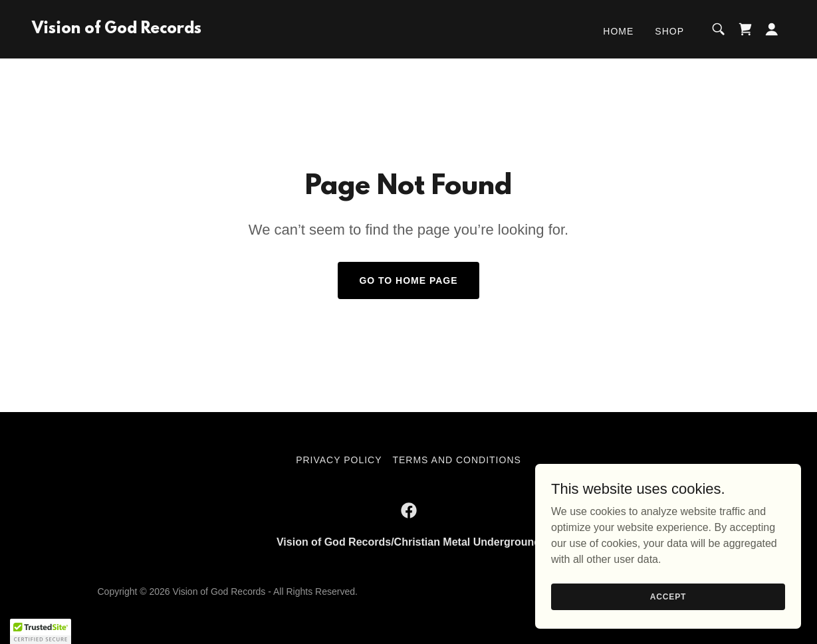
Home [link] (618, 31)
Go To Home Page (408, 280)
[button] (772, 29)
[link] (117, 30)
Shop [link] (669, 31)
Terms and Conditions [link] (456, 460)
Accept (668, 596)
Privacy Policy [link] (339, 460)
